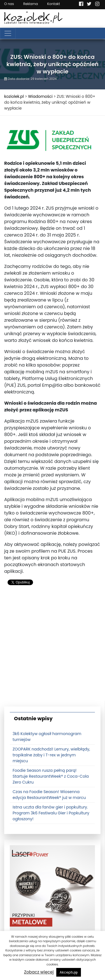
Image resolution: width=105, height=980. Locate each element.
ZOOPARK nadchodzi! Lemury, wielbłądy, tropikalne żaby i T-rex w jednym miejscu (51, 755)
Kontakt (54, 4)
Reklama (31, 4)
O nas (9, 4)
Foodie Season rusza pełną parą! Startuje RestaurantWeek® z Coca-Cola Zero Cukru (51, 776)
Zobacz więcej (39, 972)
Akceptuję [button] (69, 972)
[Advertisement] (53, 648)
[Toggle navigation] (8, 33)
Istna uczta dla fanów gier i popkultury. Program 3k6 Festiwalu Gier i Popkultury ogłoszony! (51, 813)
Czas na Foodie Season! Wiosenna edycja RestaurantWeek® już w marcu (49, 795)
